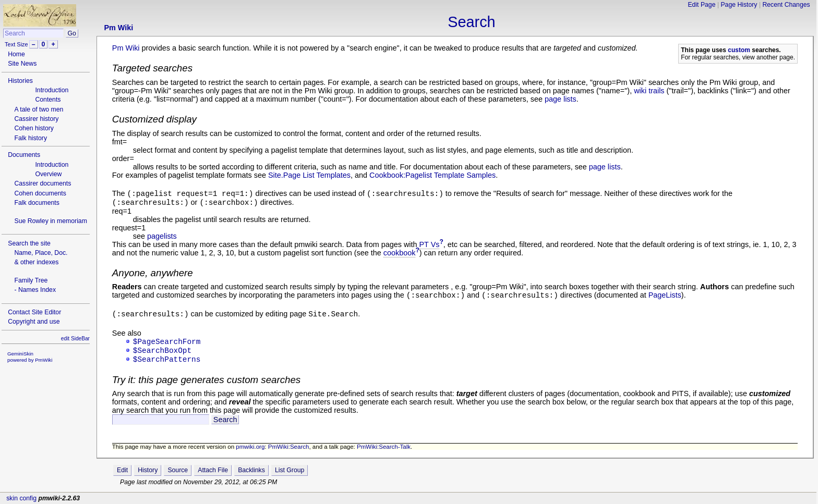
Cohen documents (40, 193)
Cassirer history (36, 119)
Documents (24, 155)
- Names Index (35, 290)
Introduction (52, 90)
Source (178, 470)
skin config (21, 498)
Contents (48, 100)
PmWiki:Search (289, 447)
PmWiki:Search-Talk (384, 447)
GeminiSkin (20, 354)
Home (16, 54)
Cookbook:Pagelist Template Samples (432, 175)
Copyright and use (34, 322)
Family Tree (31, 280)
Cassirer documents (43, 183)
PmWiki (44, 360)
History (148, 470)
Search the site (29, 243)
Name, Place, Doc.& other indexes (41, 257)
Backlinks (251, 470)
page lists (561, 99)
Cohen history (34, 128)
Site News (22, 64)
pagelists (162, 236)
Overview (48, 174)
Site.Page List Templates (309, 175)
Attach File (213, 470)
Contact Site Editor (34, 312)
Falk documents (37, 203)
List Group (290, 470)
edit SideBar (75, 339)
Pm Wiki (118, 28)
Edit (122, 470)
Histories (20, 81)
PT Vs (430, 244)
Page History (739, 5)
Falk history (31, 138)
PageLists (665, 295)
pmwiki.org (250, 447)
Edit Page (701, 5)
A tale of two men (39, 109)
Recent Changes (786, 5)
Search (471, 22)
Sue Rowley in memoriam (50, 221)
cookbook (400, 253)
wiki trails (649, 91)
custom (739, 50)
